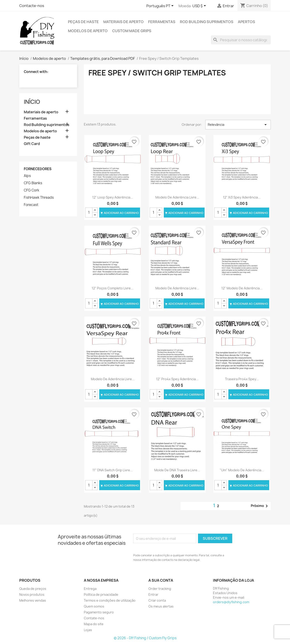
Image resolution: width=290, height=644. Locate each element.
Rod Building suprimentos (207, 22)
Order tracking (160, 589)
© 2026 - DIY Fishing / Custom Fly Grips (145, 638)
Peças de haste (83, 22)
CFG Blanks (33, 183)
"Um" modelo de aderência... (242, 470)
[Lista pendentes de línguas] (161, 6)
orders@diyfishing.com (231, 602)
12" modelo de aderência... (242, 288)
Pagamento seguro (99, 612)
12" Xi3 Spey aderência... (242, 197)
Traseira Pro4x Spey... (242, 379)
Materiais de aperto (123, 22)
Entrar (153, 594)
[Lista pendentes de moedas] (200, 6)
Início (32, 102)
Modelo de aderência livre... (177, 197)
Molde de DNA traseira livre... (177, 470)
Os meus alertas (161, 606)
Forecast (31, 205)
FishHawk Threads (39, 198)
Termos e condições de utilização (110, 600)
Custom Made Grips (132, 31)
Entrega (90, 589)
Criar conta (157, 600)
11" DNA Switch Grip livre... (113, 470)
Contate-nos (94, 618)
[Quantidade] (89, 213)
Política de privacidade (101, 594)
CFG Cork (31, 190)
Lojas (88, 630)
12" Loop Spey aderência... (113, 197)
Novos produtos (32, 594)
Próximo (260, 506)
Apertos (246, 22)
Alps (27, 176)
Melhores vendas (33, 600)
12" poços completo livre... (113, 288)
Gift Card (32, 144)
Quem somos (94, 606)
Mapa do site (94, 624)
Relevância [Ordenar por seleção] (238, 125)
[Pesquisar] (241, 40)
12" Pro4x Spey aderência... (177, 379)
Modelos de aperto (88, 31)
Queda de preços (33, 589)
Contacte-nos (32, 6)
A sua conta (161, 580)
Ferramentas (162, 22)
